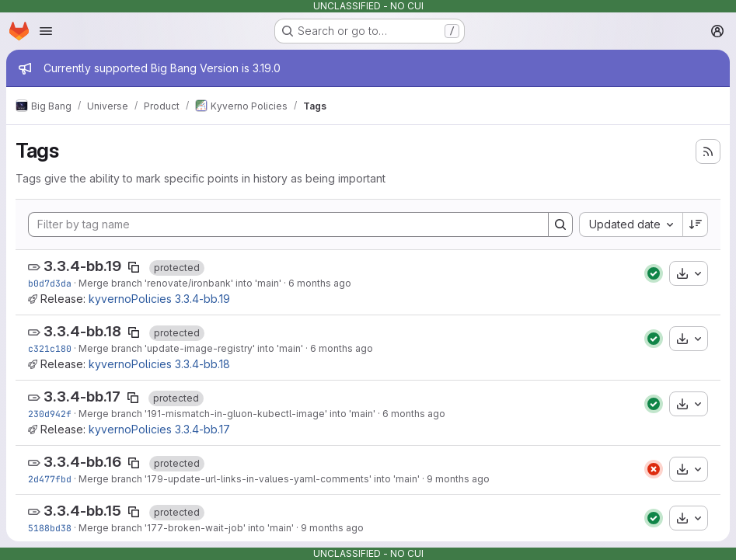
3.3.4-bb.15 (82, 511)
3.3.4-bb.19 (82, 266)
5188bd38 (50, 528)
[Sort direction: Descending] (696, 224)
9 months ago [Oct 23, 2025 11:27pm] (458, 479)
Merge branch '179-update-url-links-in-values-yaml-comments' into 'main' (249, 479)
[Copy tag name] (134, 267)
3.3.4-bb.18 (82, 331)
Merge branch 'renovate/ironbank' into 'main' (180, 283)
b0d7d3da (50, 283)
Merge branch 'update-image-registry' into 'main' (191, 348)
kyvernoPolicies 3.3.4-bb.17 (159, 429)
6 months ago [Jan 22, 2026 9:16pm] (320, 283)
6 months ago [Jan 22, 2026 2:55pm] (342, 348)
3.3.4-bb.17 (82, 397)
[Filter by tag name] (288, 224)
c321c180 (50, 348)
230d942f (50, 414)
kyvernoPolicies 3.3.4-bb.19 (159, 299)
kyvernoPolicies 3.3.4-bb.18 (159, 364)
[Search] (560, 224)
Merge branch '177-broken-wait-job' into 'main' (186, 528)
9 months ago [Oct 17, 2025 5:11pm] (332, 528)
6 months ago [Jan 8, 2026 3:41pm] (414, 414)
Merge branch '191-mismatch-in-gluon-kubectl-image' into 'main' (227, 414)
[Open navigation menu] (46, 31)
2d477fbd (50, 479)
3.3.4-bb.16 (82, 462)
